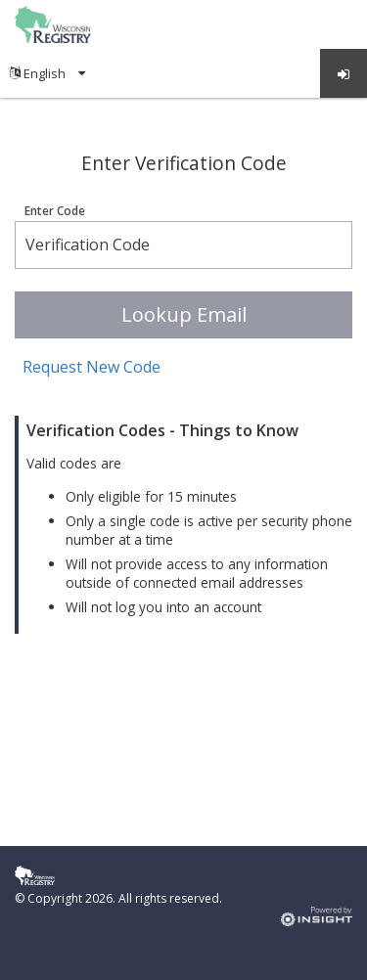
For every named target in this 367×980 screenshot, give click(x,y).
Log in (344, 74)
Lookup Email (184, 314)
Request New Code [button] (92, 367)
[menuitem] (47, 73)
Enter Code (55, 211)
